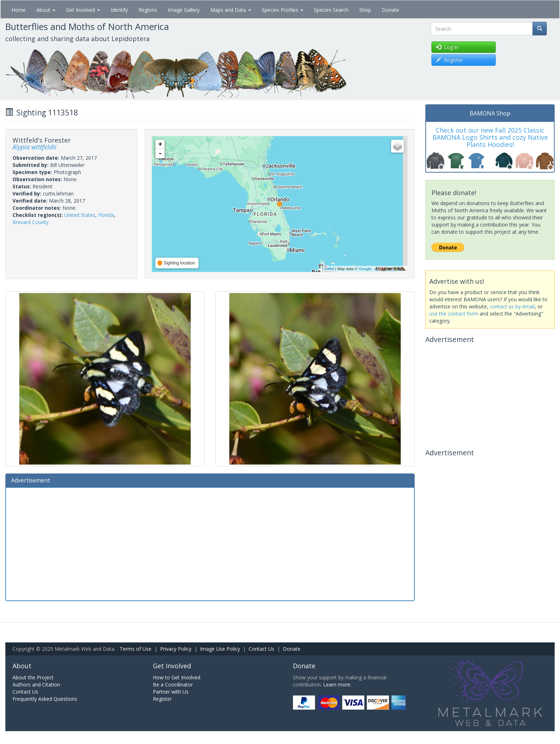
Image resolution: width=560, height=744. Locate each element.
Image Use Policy (220, 649)
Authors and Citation (36, 685)
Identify (119, 10)
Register (162, 699)
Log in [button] (447, 47)
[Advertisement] (210, 543)
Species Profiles (282, 10)
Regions (148, 10)
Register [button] (449, 60)
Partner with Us (171, 692)
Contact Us (261, 649)
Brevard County (31, 222)
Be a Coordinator (173, 685)
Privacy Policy (176, 649)
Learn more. (337, 685)
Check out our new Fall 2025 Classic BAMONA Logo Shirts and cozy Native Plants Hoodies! (490, 137)
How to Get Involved (177, 677)
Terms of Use (136, 649)
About (46, 10)
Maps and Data (231, 10)
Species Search (331, 10)
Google (365, 269)
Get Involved (83, 10)
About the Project (33, 677)
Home (19, 10)
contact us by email (512, 306)
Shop (365, 10)
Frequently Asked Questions (45, 699)
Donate (391, 10)
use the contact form (454, 314)
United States (80, 215)
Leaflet (328, 269)
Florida (106, 215)
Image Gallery (184, 10)
